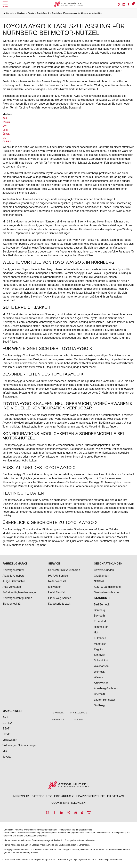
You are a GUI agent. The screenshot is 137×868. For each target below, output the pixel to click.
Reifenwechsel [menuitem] (57, 581)
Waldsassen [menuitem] (101, 666)
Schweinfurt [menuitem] (101, 660)
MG (5, 138)
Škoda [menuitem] (6, 734)
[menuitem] (119, 4)
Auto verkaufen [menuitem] (12, 587)
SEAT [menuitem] (6, 729)
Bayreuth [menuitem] (99, 616)
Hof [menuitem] (96, 632)
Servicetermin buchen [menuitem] (107, 592)
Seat (5, 130)
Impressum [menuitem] (21, 796)
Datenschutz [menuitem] (42, 796)
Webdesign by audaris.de (110, 860)
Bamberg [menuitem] (99, 610)
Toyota (6, 122)
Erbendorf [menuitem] (100, 621)
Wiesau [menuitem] (98, 677)
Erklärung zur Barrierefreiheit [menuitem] (79, 796)
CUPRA (7, 141)
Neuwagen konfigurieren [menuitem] (17, 598)
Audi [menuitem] (5, 717)
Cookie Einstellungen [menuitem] (68, 803)
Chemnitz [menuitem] (100, 694)
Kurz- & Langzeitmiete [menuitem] (107, 587)
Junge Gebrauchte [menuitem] (14, 581)
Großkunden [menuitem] (102, 576)
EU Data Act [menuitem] (116, 796)
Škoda (6, 134)
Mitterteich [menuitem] (100, 644)
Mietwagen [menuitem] (55, 587)
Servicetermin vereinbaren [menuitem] (64, 570)
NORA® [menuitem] (99, 581)
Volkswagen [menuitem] (10, 740)
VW (5, 126)
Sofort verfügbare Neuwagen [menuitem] (20, 592)
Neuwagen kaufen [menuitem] (14, 570)
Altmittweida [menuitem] (101, 683)
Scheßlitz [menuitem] (100, 655)
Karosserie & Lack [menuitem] (59, 604)
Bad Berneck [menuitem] (102, 605)
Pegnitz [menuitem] (98, 649)
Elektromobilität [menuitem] (12, 604)
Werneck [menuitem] (99, 672)
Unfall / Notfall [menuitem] (57, 592)
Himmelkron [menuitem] (101, 627)
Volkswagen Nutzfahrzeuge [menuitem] (19, 745)
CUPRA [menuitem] (7, 723)
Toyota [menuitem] (7, 757)
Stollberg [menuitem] (99, 705)
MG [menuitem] (5, 751)
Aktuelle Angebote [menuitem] (14, 576)
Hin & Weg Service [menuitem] (60, 598)
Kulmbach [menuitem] (100, 638)
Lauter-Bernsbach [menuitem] (105, 700)
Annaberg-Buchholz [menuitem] (106, 688)
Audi (5, 118)
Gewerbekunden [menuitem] (104, 570)
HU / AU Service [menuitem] (58, 576)
